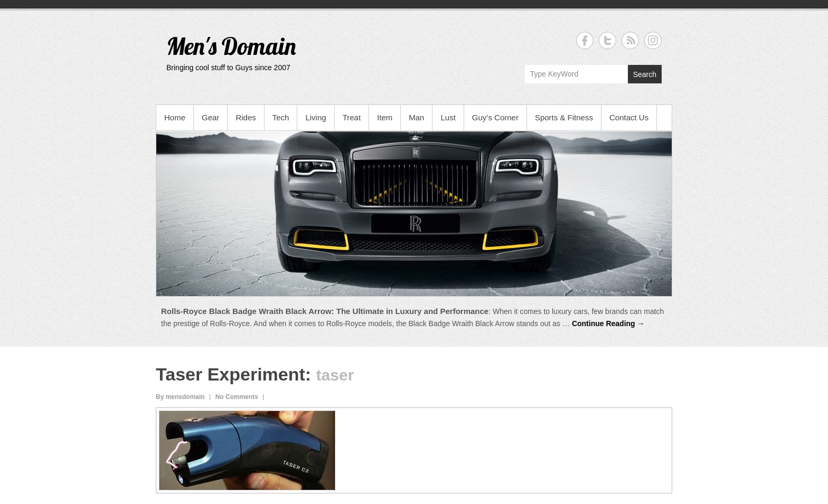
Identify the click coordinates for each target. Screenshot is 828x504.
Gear (210, 117)
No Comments (237, 397)
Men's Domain (231, 46)
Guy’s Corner (495, 117)
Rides (246, 117)
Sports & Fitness (564, 117)
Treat (352, 117)
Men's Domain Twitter (608, 40)
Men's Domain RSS (630, 40)
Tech (281, 117)
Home (175, 117)
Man (416, 117)
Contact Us (629, 117)
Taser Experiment (230, 374)
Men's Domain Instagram (653, 40)
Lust (448, 117)
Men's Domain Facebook (585, 40)
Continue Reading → (608, 324)
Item (385, 117)
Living (316, 117)
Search (645, 74)
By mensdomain (180, 397)
